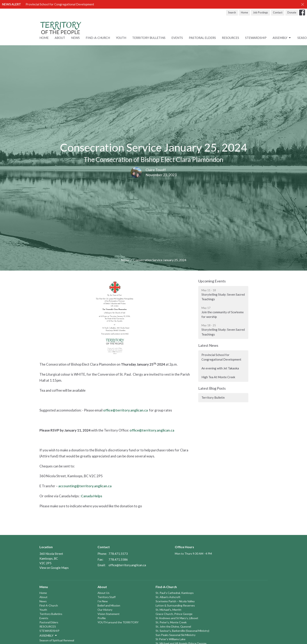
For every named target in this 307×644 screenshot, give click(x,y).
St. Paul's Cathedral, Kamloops (175, 593)
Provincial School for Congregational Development (60, 4)
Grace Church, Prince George (174, 614)
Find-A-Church (98, 38)
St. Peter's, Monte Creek (171, 622)
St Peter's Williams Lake (171, 639)
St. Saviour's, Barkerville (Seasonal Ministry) (182, 631)
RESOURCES (231, 38)
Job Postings (260, 12)
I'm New (103, 601)
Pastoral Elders (202, 38)
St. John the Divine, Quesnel (173, 626)
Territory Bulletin (213, 397)
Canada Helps (92, 496)
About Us (104, 593)
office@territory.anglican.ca (125, 410)
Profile (102, 618)
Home (244, 12)
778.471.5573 (118, 554)
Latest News (208, 345)
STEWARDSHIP (256, 38)
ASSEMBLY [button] (48, 636)
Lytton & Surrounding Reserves (175, 605)
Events (177, 38)
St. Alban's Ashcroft (168, 597)
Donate (292, 12)
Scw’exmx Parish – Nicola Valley (175, 601)
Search (232, 12)
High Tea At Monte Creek (218, 377)
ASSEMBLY (282, 38)
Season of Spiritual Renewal (57, 640)
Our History (105, 610)
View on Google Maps (54, 568)
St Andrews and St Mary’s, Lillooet (177, 618)
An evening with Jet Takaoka (220, 368)
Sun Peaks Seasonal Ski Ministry (176, 635)
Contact (278, 12)
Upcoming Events (212, 281)
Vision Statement (109, 614)
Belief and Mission (109, 605)
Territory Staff (107, 597)
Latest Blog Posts (212, 388)
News (75, 38)
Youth (121, 38)
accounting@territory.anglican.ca (85, 486)
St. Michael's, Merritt (169, 610)
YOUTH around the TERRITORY (118, 622)
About (60, 38)
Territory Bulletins (149, 38)
